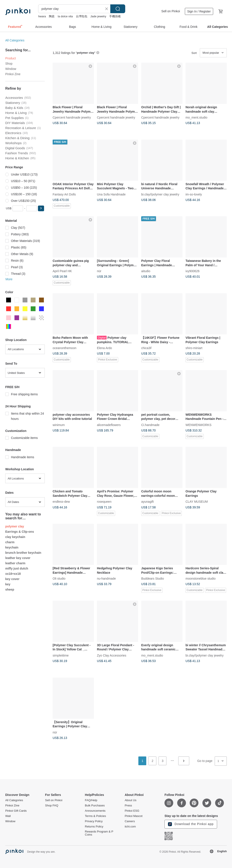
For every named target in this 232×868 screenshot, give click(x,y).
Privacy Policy (94, 821)
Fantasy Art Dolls (64, 194)
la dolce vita (65, 16)
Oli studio (59, 579)
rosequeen (104, 502)
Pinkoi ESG (132, 811)
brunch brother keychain (23, 553)
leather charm (15, 563)
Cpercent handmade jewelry (72, 117)
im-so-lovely (194, 194)
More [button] (9, 279)
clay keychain (15, 537)
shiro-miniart (194, 348)
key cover (12, 579)
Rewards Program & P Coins (99, 833)
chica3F (147, 348)
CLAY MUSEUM (197, 502)
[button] (41, 208)
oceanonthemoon (64, 348)
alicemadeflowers (109, 425)
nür (99, 271)
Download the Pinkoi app (191, 824)
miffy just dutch (17, 568)
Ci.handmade (150, 425)
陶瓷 (52, 16)
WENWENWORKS (198, 425)
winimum (59, 425)
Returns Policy (94, 827)
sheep (10, 589)
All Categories (15, 40)
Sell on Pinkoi (171, 11)
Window (11, 69)
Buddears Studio (153, 579)
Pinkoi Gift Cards (16, 811)
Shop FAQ (52, 806)
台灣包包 (82, 16)
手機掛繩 (115, 16)
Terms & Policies (95, 816)
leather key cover (18, 558)
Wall (8, 816)
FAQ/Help (91, 800)
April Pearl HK (62, 271)
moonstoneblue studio (201, 579)
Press (128, 806)
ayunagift (147, 502)
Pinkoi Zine (13, 74)
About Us (131, 800)
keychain (12, 547)
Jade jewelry (98, 16)
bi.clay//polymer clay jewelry (160, 194)
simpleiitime (61, 655)
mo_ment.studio (196, 117)
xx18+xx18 (13, 574)
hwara (42, 16)
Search (118, 9)
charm (10, 542)
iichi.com (130, 827)
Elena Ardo (104, 348)
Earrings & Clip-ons (20, 532)
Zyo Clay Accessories (112, 655)
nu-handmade (106, 579)
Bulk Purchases (95, 806)
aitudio (146, 271)
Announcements (95, 811)
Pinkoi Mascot (134, 816)
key (8, 584)
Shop (9, 64)
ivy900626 (193, 271)
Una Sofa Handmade (111, 194)
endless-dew (61, 502)
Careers (130, 821)
